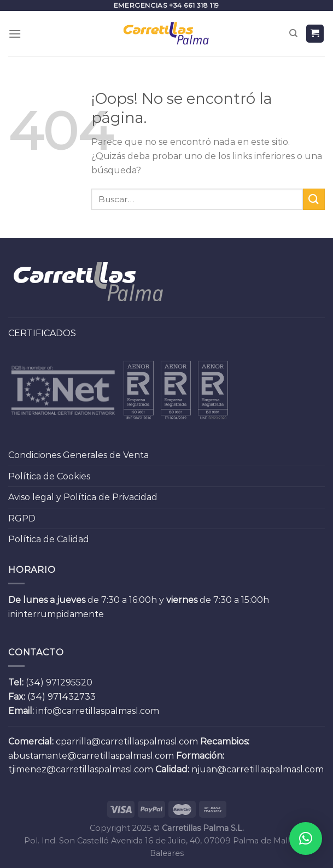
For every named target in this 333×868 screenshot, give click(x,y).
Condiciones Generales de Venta (78, 455)
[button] (306, 838)
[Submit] (314, 199)
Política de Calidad (49, 539)
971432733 (72, 697)
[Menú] (15, 34)
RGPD (22, 518)
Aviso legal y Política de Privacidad (83, 497)
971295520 (69, 682)
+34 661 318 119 (194, 5)
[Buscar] (293, 33)
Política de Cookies (49, 476)
